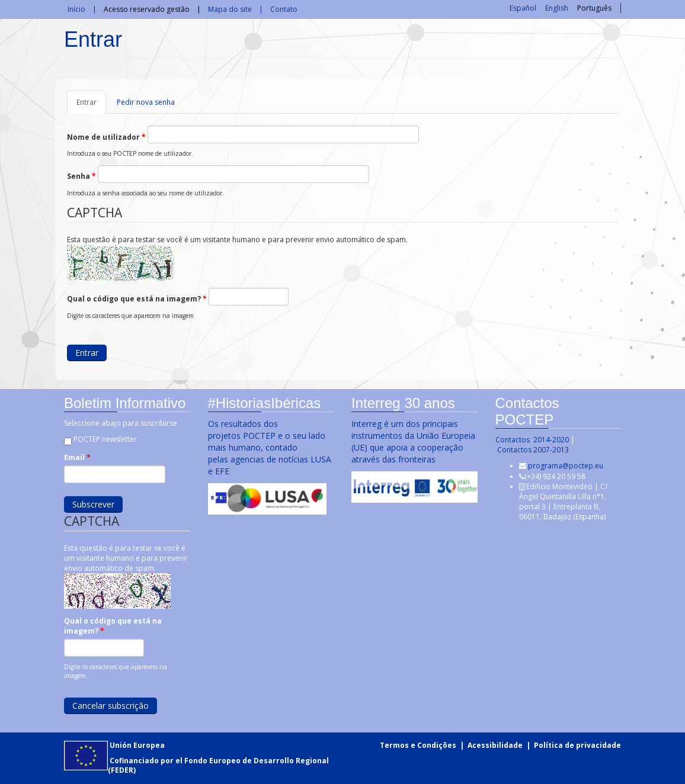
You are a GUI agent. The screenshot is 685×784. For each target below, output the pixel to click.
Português (594, 8)
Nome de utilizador (106, 137)
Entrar (91, 105)
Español (523, 8)
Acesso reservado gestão (147, 9)
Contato (284, 9)
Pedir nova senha (146, 102)
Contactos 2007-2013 (532, 450)
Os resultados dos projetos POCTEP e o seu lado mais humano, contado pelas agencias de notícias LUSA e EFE (269, 447)
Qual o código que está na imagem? (137, 299)
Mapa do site (230, 9)
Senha (81, 176)
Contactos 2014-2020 (532, 440)
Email (77, 457)
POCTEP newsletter (105, 439)
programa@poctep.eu (565, 466)
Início (76, 9)
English (557, 8)
